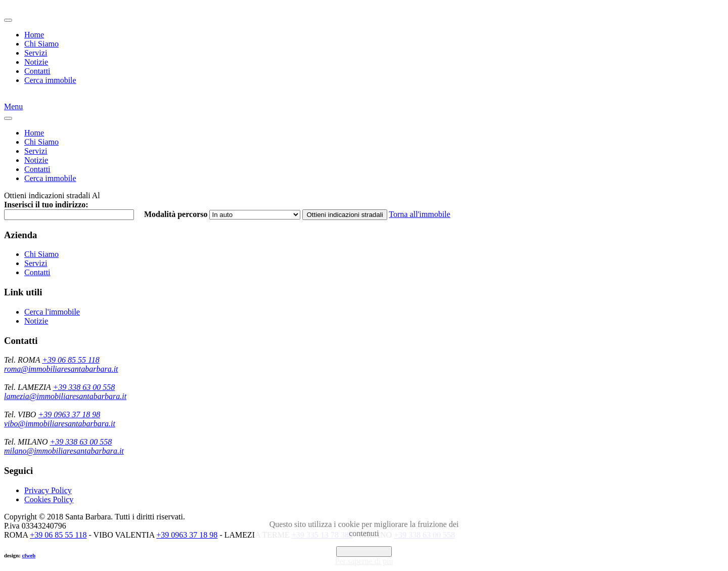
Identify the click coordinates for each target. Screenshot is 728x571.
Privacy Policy (48, 490)
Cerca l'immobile (52, 312)
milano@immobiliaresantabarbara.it (64, 451)
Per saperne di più (364, 561)
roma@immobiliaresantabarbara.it (61, 369)
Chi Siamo (41, 44)
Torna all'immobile (419, 214)
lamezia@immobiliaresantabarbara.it (65, 396)
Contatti (37, 71)
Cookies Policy (49, 499)
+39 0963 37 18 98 (69, 414)
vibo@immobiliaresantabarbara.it (60, 424)
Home (34, 35)
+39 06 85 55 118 (71, 360)
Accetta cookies (364, 552)
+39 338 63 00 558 (84, 387)
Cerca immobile (50, 80)
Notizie (36, 62)
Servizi (36, 53)
